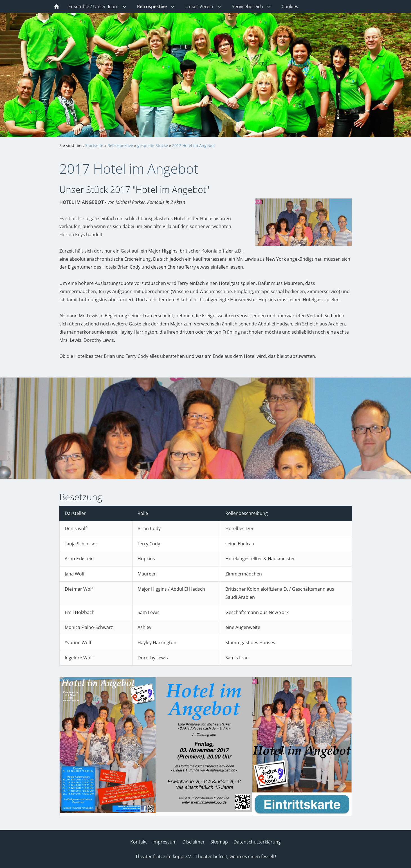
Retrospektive (120, 145)
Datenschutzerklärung (257, 842)
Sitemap (219, 842)
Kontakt (139, 842)
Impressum (165, 842)
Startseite (94, 145)
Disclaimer (194, 842)
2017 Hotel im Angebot (194, 145)
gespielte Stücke (153, 145)
